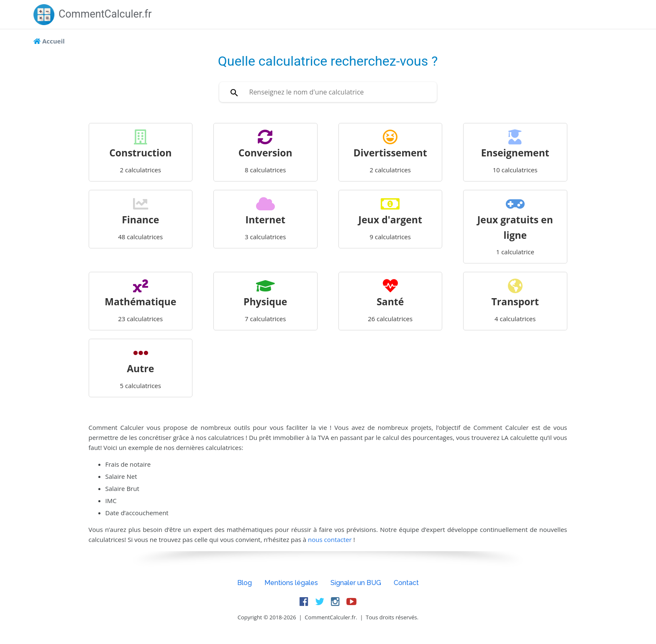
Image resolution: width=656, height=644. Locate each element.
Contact (406, 583)
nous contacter (331, 539)
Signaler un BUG (356, 583)
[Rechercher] (234, 92)
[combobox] (328, 92)
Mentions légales (291, 583)
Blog (245, 583)
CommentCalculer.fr (93, 14)
